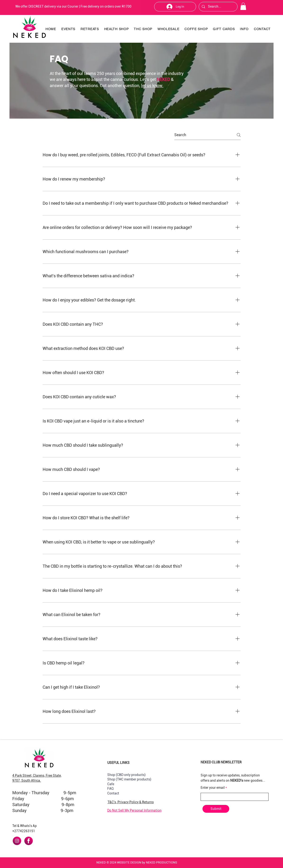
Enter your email (213, 788)
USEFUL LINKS (118, 763)
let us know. (152, 86)
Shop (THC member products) (129, 779)
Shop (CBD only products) (126, 775)
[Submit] (216, 809)
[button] (243, 6)
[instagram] (17, 841)
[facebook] (29, 841)
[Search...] (218, 7)
